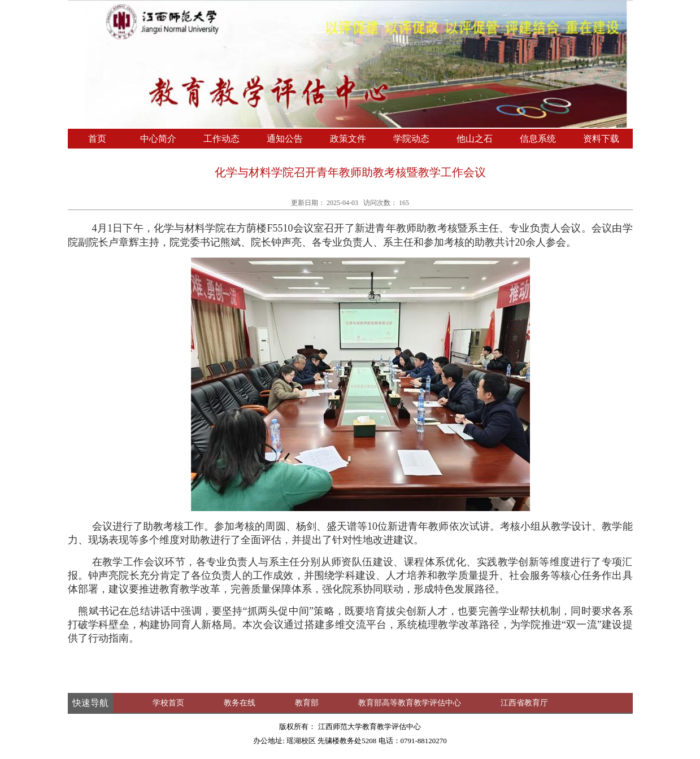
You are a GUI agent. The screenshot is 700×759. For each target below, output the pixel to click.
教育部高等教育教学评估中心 (410, 703)
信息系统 (538, 139)
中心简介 (158, 139)
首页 (97, 139)
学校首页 (168, 703)
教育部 (307, 703)
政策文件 (348, 139)
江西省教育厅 (524, 703)
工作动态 (221, 139)
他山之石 (475, 139)
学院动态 (411, 139)
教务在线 (240, 703)
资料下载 (601, 139)
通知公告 (285, 139)
